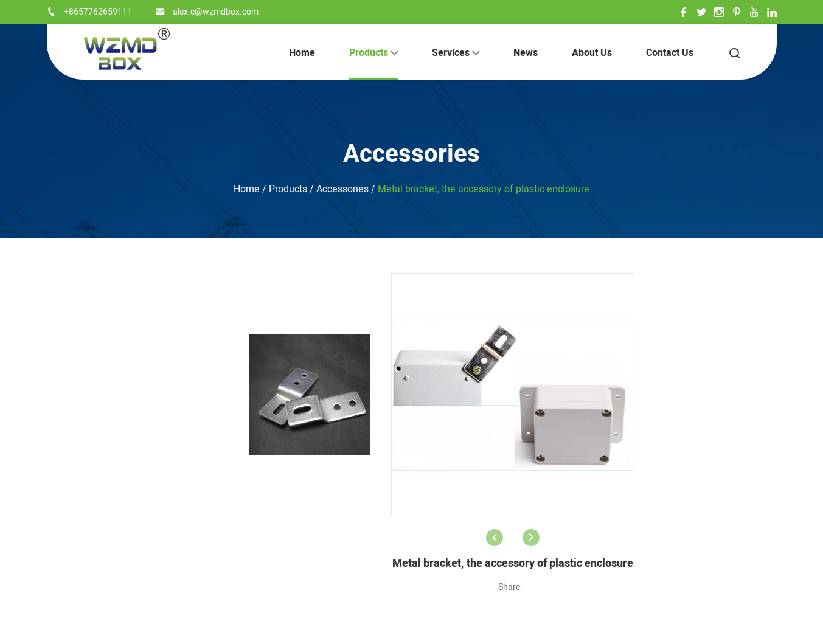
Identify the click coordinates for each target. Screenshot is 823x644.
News (526, 53)
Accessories (411, 154)
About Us (592, 53)
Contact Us (670, 53)
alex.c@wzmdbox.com (216, 12)
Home (302, 53)
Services (456, 53)
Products (373, 53)
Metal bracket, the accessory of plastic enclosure (484, 189)
